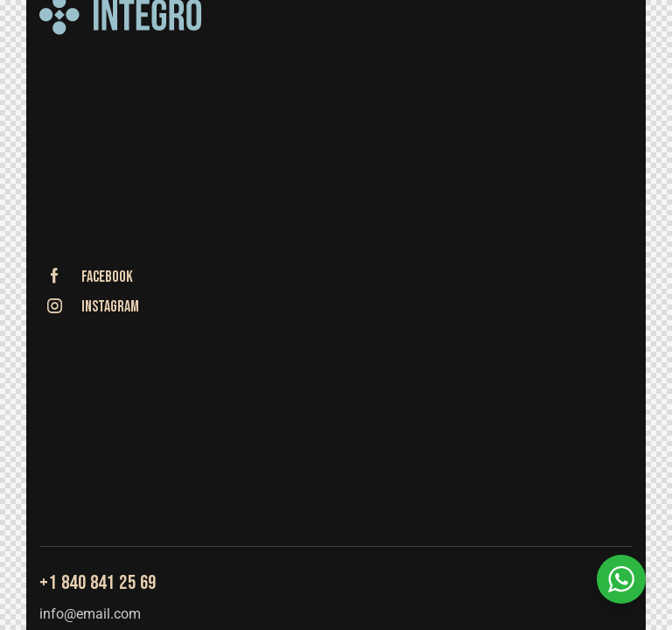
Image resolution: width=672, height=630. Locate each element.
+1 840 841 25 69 (98, 583)
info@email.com (90, 614)
